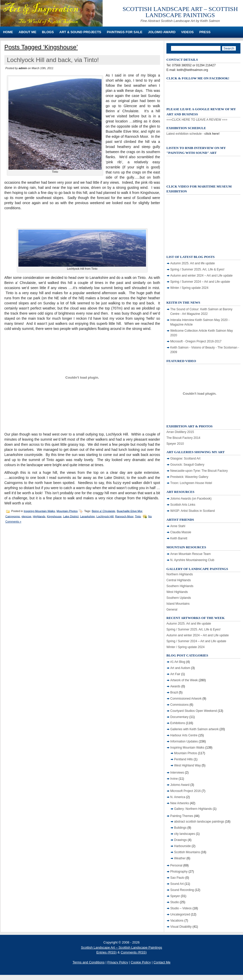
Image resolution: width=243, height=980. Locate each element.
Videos (187, 32)
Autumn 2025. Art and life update (193, 263)
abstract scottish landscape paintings (199, 822)
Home (8, 32)
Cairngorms (13, 516)
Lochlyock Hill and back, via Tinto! (53, 60)
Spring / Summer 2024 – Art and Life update (200, 282)
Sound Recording (182, 890)
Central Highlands (179, 580)
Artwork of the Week (184, 680)
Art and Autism (180, 668)
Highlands (39, 516)
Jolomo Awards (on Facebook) (191, 499)
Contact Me (162, 962)
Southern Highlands (180, 586)
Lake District (71, 516)
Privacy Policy (118, 962)
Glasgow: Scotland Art (185, 458)
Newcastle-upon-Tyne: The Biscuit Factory (199, 471)
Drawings (180, 840)
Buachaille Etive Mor (129, 511)
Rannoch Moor (124, 516)
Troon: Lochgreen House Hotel (191, 483)
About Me (27, 32)
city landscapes (185, 834)
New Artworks (180, 803)
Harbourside (182, 846)
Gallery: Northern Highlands (193, 809)
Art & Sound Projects (80, 32)
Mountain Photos (67, 511)
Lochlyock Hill (105, 516)
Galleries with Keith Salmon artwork (194, 729)
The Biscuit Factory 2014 (183, 438)
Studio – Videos (181, 908)
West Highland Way (187, 765)
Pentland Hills (183, 759)
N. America (178, 797)
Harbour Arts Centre (184, 735)
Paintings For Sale (125, 32)
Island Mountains (178, 604)
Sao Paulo (177, 878)
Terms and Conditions (89, 962)
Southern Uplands (179, 598)
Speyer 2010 (175, 444)
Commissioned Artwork (186, 699)
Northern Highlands (180, 574)
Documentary (179, 717)
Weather (180, 858)
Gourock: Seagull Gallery (187, 465)
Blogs (48, 32)
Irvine (174, 779)
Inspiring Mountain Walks (39, 511)
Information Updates (184, 741)
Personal (176, 865)
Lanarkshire (87, 516)
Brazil (174, 692)
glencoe (26, 516)
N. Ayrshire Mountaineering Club (192, 560)
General (172, 610)
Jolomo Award (162, 32)
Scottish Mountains (187, 852)
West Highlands (177, 592)
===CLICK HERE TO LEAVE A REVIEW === (197, 120)
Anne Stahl (178, 526)
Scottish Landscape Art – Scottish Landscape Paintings (180, 12)
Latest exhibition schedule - (193, 134)
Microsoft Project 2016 (185, 791)
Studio (175, 902)
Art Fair (175, 674)
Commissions (179, 705)
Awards (175, 686)
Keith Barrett (179, 538)
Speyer (175, 896)
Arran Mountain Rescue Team (191, 554)
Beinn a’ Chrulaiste (103, 511)
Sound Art (177, 884)
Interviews (177, 773)
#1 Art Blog (178, 662)
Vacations (177, 921)
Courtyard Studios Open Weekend (194, 711)
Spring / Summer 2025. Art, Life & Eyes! (197, 269)
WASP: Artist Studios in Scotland (192, 511)
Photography (179, 872)
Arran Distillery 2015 (180, 432)
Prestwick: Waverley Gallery (189, 477)
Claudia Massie (181, 532)
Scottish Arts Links (183, 505)
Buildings (180, 828)
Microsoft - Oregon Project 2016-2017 (196, 341)
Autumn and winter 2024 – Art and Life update (201, 276)
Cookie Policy (141, 962)
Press (205, 32)
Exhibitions (178, 723)
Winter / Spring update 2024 (189, 288)
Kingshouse (54, 516)
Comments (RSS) (134, 952)
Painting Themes (182, 816)
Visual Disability (181, 927)
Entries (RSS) (106, 952)
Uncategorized (180, 914)
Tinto (138, 516)
